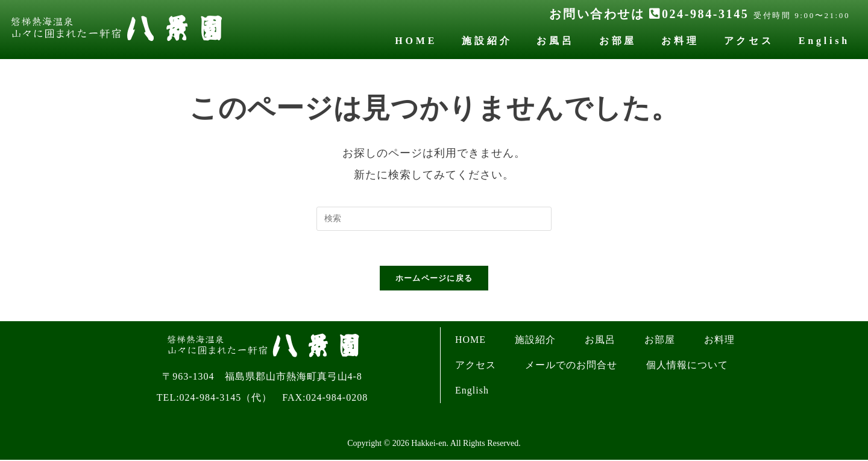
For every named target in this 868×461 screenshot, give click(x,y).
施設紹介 (487, 41)
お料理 (680, 41)
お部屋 (618, 41)
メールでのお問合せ (571, 367)
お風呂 (555, 41)
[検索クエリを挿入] (434, 219)
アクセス (749, 41)
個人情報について (687, 367)
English (824, 41)
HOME (416, 41)
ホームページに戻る (434, 280)
